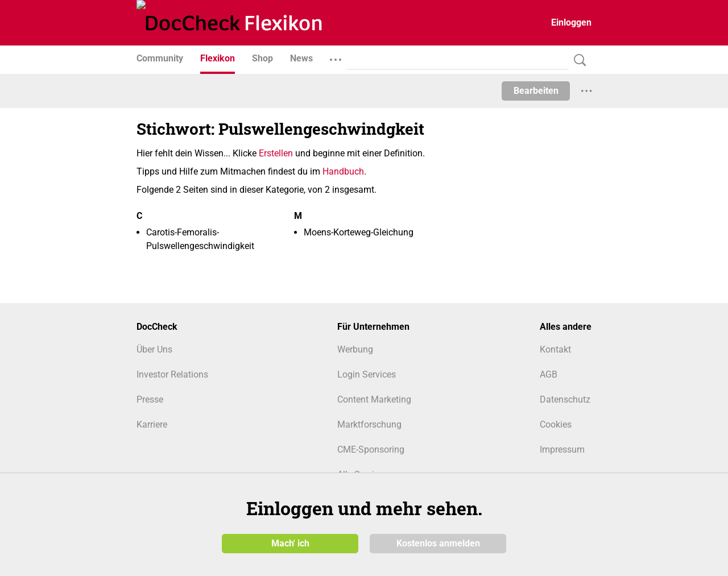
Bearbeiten (536, 91)
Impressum (562, 449)
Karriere (152, 424)
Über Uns (154, 349)
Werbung (355, 349)
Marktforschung (369, 424)
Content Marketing (374, 399)
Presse (150, 399)
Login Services (367, 374)
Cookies (556, 424)
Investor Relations (172, 374)
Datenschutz (565, 399)
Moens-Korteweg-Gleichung (359, 232)
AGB (549, 374)
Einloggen (571, 22)
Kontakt (555, 349)
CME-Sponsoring (371, 449)
